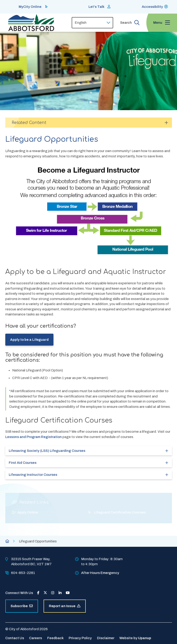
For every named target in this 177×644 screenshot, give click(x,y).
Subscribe (22, 606)
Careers (35, 638)
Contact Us (15, 638)
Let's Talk (96, 7)
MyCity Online (30, 7)
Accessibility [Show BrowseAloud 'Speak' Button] (152, 7)
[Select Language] (92, 23)
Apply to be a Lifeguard (29, 340)
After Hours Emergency (100, 573)
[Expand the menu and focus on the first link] (162, 23)
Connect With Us (19, 593)
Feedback (55, 638)
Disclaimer (106, 638)
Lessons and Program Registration (34, 437)
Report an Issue (65, 606)
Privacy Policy (80, 638)
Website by (135, 638)
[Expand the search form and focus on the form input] (130, 23)
